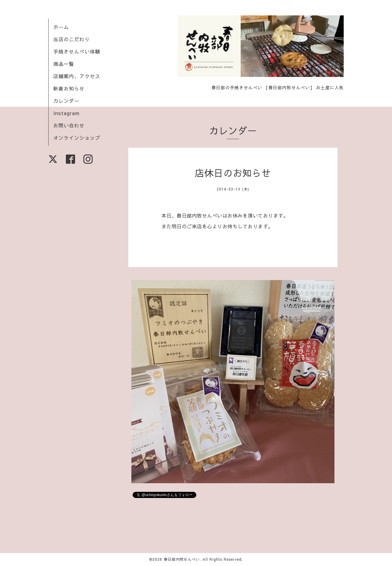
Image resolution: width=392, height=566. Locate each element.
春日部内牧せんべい (182, 559)
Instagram (66, 113)
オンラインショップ (77, 138)
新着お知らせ (69, 88)
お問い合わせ (69, 125)
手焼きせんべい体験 (77, 51)
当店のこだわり (72, 39)
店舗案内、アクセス (77, 76)
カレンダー (66, 101)
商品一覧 (64, 64)
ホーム (61, 27)
